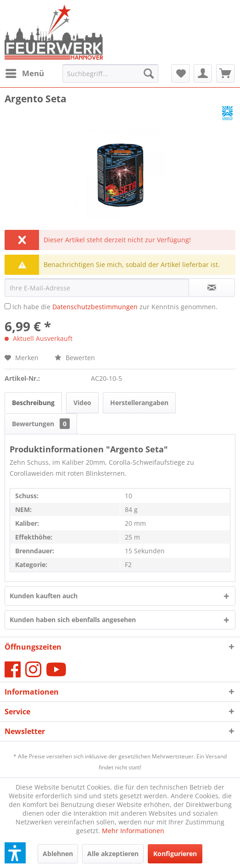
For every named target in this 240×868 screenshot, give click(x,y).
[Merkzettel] (180, 73)
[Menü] (24, 73)
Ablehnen (58, 854)
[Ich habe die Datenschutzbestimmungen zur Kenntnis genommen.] (8, 306)
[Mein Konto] (203, 73)
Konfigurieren (175, 854)
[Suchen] (149, 73)
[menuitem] (24, 73)
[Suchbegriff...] (110, 73)
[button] (15, 853)
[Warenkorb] (225, 73)
